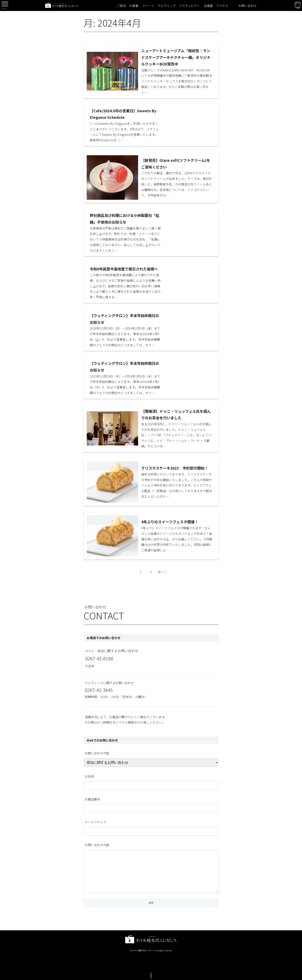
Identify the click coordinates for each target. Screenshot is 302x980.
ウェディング (167, 6)
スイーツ (148, 6)
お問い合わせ (247, 6)
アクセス (222, 6)
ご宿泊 (121, 6)
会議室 (208, 6)
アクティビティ (189, 6)
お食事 (134, 6)
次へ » (161, 572)
